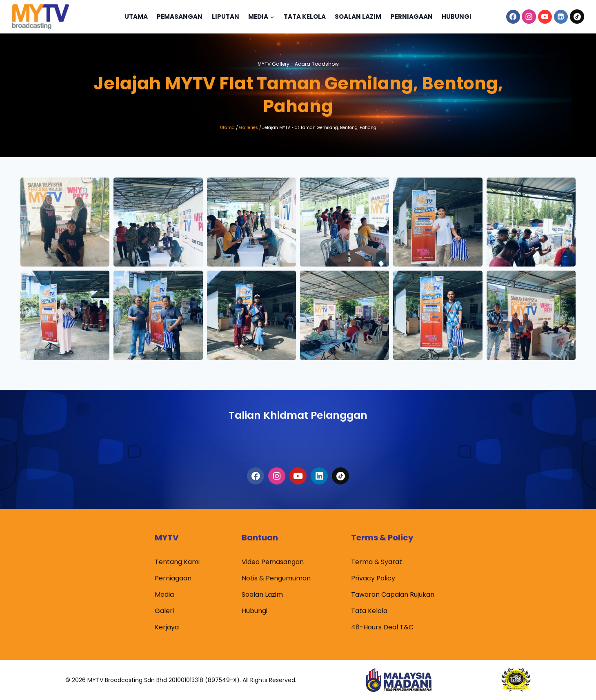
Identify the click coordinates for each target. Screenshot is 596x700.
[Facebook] (513, 17)
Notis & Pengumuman (276, 578)
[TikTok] (577, 17)
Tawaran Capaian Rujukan (393, 594)
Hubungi (457, 17)
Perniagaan (412, 17)
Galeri (164, 611)
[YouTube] (545, 17)
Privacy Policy (373, 578)
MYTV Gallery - (298, 63)
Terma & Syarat (377, 562)
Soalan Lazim (358, 17)
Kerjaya (167, 627)
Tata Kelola (305, 17)
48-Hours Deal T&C (382, 627)
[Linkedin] (561, 17)
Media (164, 594)
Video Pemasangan (273, 562)
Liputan (226, 17)
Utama (136, 17)
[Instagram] (529, 17)
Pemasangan (180, 17)
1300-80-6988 (298, 440)
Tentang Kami (177, 562)
